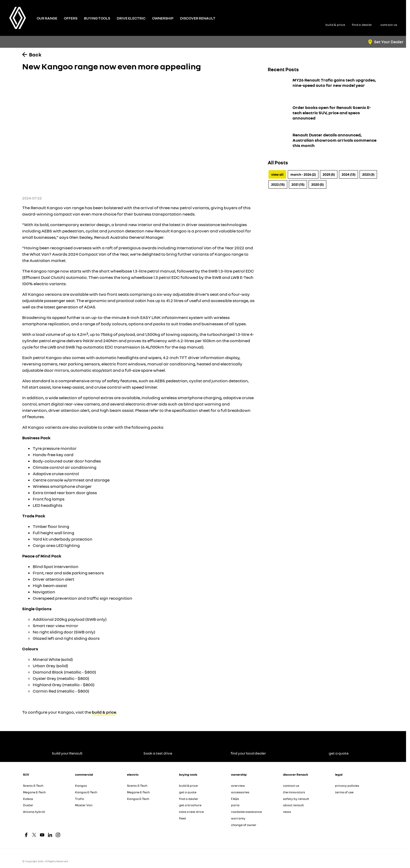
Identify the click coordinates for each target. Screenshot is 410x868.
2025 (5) (329, 174)
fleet (183, 818)
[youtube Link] (42, 835)
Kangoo (81, 786)
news (287, 812)
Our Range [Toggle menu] (47, 18)
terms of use (344, 792)
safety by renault (296, 799)
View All (277, 174)
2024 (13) (348, 174)
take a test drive (191, 812)
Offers (71, 18)
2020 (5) (317, 184)
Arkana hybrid (34, 812)
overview (238, 786)
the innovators (294, 792)
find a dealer (189, 799)
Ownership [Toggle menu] (163, 18)
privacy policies (347, 786)
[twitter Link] (34, 835)
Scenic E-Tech (33, 786)
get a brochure (190, 805)
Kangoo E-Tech (86, 792)
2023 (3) (368, 174)
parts (235, 805)
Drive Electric (131, 18)
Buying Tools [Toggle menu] (97, 18)
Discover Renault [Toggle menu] (198, 18)
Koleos (28, 799)
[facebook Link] (26, 835)
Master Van (84, 805)
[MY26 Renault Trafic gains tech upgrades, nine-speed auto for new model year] (323, 88)
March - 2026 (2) (303, 174)
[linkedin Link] (50, 835)
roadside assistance (246, 812)
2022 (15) (278, 184)
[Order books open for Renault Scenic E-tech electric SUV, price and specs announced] (323, 116)
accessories (240, 792)
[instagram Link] (58, 835)
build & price (104, 712)
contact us (291, 786)
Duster (28, 805)
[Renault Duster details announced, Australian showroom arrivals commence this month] (323, 143)
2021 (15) (298, 184)
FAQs (235, 799)
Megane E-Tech (34, 792)
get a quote (188, 792)
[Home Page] (18, 18)
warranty (238, 818)
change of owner (244, 825)
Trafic (80, 799)
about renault (293, 805)
